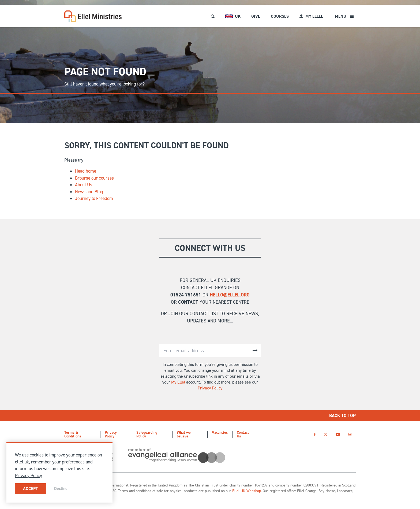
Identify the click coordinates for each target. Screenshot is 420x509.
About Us (84, 185)
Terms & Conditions (73, 434)
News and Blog (89, 192)
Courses (280, 16)
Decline (61, 488)
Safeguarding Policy (147, 434)
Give (256, 16)
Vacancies (220, 432)
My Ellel (178, 382)
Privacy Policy (210, 388)
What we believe (184, 434)
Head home (86, 171)
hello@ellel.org (230, 295)
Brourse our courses (94, 178)
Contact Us (243, 434)
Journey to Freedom (94, 198)
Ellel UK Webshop (247, 491)
